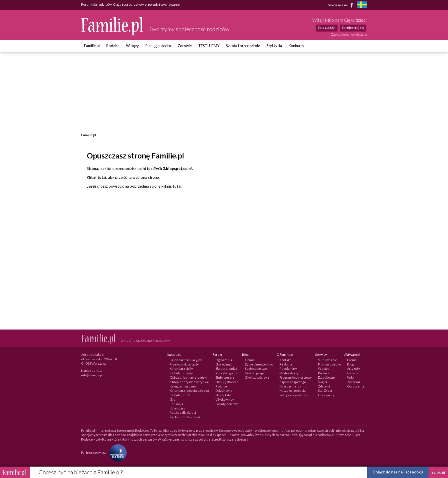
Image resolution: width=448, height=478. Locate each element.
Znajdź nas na (341, 5)
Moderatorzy (289, 373)
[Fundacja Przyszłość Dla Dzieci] (117, 452)
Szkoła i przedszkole (243, 46)
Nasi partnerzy (290, 386)
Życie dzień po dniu (259, 364)
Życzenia (354, 382)
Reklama (286, 364)
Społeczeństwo (256, 368)
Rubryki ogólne (226, 373)
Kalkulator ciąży (181, 373)
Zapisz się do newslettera (349, 34)
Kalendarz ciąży (181, 368)
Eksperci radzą (226, 368)
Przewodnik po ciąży (184, 364)
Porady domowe (227, 404)
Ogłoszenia (224, 360)
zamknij (438, 472)
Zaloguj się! (326, 28)
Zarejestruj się (353, 28)
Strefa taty (223, 395)
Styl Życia (325, 390)
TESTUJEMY (209, 46)
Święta (323, 382)
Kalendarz (177, 408)
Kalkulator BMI (181, 395)
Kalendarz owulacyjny (186, 360)
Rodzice (113, 46)
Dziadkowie (224, 390)
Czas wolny (326, 395)
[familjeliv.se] (362, 5)
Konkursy (296, 46)
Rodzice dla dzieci (183, 412)
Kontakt (285, 360)
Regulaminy (288, 368)
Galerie (353, 373)
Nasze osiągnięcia (293, 390)
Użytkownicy (225, 399)
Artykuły (354, 368)
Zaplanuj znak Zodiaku (186, 417)
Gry (173, 399)
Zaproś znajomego (293, 382)
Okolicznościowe (257, 377)
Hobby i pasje (254, 373)
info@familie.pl (92, 375)
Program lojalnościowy (296, 377)
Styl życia (274, 46)
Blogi (351, 364)
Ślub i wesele (225, 377)
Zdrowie (185, 46)
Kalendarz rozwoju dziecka (189, 390)
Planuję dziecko (158, 46)
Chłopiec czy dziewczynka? (189, 382)
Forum (352, 360)
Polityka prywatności (294, 395)
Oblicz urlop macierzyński (188, 377)
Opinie (250, 360)
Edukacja (176, 404)
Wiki (350, 377)
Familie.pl (92, 46)
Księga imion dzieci (184, 386)
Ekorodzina (224, 364)
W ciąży (132, 46)
